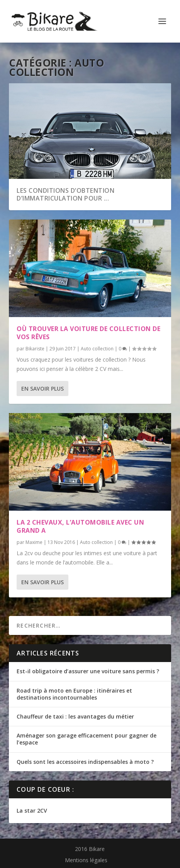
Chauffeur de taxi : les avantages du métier (75, 716)
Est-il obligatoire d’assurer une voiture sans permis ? (88, 671)
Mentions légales (86, 860)
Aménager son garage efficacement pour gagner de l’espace (87, 739)
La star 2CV (32, 811)
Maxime (34, 542)
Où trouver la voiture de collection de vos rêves (88, 333)
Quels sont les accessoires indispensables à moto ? (85, 762)
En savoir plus (42, 389)
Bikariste (35, 349)
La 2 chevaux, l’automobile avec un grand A (80, 526)
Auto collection (97, 349)
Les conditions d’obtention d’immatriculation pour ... (65, 195)
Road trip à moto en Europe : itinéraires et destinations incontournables (74, 694)
